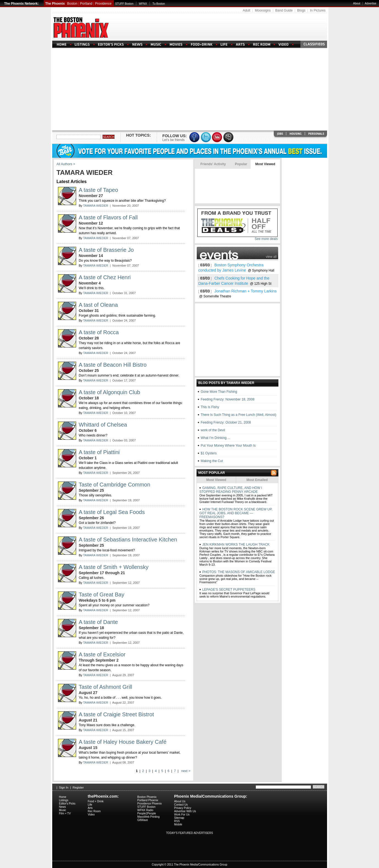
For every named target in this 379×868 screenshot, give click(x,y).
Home (63, 797)
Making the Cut (212, 461)
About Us (180, 801)
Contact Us (181, 805)
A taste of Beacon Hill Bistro (113, 365)
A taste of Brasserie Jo (106, 250)
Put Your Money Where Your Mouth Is (228, 446)
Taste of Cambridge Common (115, 485)
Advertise (370, 3)
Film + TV (65, 813)
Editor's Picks (67, 804)
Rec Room (94, 811)
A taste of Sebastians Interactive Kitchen (128, 540)
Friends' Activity (213, 164)
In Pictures (318, 10)
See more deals (266, 239)
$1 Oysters (209, 453)
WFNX (143, 4)
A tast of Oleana (98, 305)
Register (78, 787)
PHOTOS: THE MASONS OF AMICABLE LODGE (238, 572)
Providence (103, 4)
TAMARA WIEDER (96, 206)
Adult (246, 10)
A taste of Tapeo (99, 190)
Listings (64, 800)
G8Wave (143, 820)
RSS (177, 821)
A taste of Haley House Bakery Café (123, 742)
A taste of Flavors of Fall (108, 217)
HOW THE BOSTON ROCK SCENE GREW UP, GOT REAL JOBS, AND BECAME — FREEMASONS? (236, 513)
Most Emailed (257, 480)
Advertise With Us (185, 811)
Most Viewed (265, 164)
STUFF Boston (124, 4)
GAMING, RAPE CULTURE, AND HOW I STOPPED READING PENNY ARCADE (231, 490)
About (357, 3)
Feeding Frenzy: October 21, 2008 (226, 422)
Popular (241, 164)
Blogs (301, 10)
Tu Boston (159, 4)
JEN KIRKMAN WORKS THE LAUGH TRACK (236, 544)
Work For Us (182, 815)
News (63, 807)
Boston (72, 4)
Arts (90, 808)
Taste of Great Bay (102, 595)
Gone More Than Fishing (219, 392)
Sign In (64, 787)
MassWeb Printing (149, 817)
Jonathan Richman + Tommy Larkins (246, 291)
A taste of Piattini (99, 452)
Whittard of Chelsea (103, 425)
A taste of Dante (98, 622)
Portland (86, 4)
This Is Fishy (210, 407)
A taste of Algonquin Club (110, 392)
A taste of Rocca (99, 332)
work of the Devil (213, 430)
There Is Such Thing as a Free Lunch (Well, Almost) (238, 415)
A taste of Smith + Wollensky (114, 567)
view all (271, 257)
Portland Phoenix (148, 800)
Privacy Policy (182, 808)
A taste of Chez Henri (105, 277)
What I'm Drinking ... (215, 438)
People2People (147, 813)
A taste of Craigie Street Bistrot (116, 714)
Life (90, 805)
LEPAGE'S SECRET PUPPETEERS (229, 590)
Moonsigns (263, 10)
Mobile (178, 824)
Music (63, 810)
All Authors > (66, 164)
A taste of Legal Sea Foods (112, 512)
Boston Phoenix (147, 797)
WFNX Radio (145, 810)
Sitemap (179, 818)
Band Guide (284, 10)
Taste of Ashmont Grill (106, 687)
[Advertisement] (190, 89)
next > (185, 771)
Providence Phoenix (150, 804)
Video (91, 815)
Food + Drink (96, 801)
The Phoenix (55, 4)
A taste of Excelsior (102, 654)
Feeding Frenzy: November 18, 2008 (227, 399)
